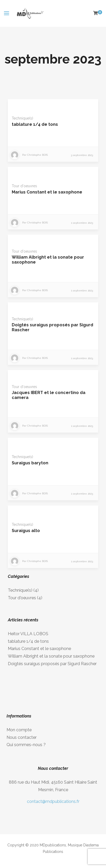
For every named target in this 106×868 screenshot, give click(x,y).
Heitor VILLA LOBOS (28, 634)
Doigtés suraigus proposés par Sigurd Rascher (52, 664)
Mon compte (19, 730)
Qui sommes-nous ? (26, 745)
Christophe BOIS (37, 155)
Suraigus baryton (30, 463)
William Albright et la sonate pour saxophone (51, 656)
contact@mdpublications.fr (53, 801)
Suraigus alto (26, 531)
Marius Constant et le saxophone (47, 192)
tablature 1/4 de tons (35, 124)
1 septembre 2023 (82, 223)
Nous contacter (22, 737)
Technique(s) (22, 118)
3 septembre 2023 (82, 155)
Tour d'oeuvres (24, 186)
